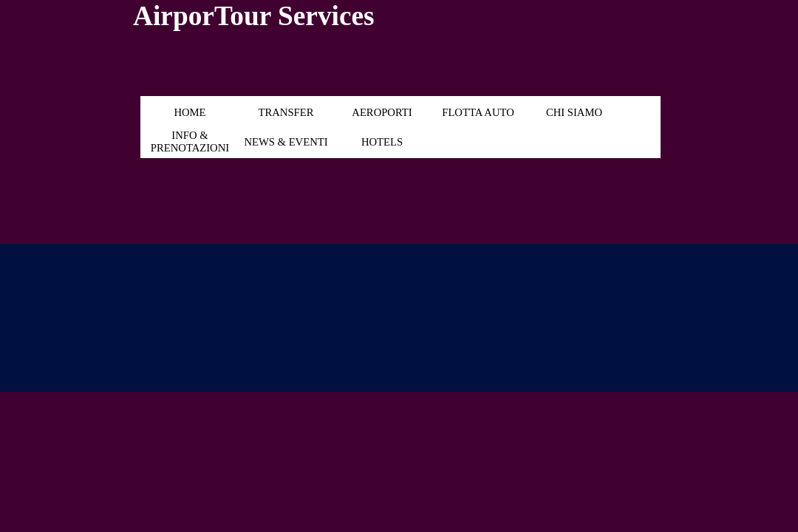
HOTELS (382, 142)
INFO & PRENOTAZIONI (190, 141)
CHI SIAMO (574, 112)
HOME (190, 112)
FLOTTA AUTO (478, 112)
